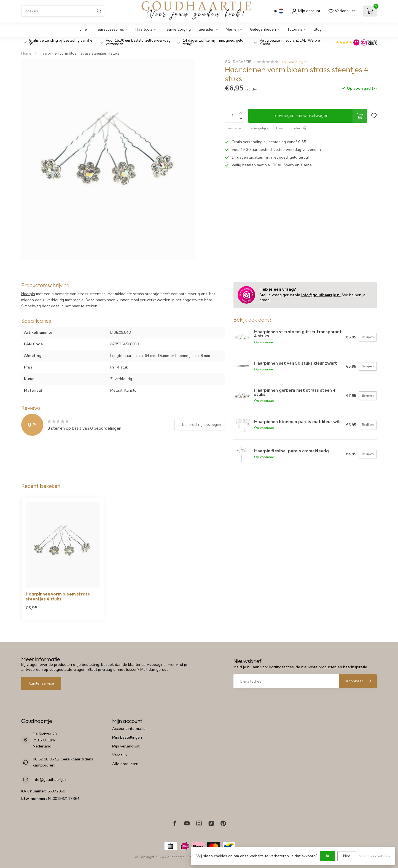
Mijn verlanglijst (126, 746)
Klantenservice (41, 683)
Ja (327, 856)
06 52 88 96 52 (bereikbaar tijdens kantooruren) (63, 762)
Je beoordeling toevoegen (200, 425)
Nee (347, 856)
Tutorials (295, 29)
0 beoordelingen (294, 62)
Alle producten (125, 764)
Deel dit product (291, 128)
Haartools (144, 29)
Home (82, 29)
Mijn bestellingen (127, 737)
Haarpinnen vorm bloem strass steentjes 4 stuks (80, 54)
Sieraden (207, 29)
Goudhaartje (238, 62)
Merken (232, 29)
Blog (318, 29)
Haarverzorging (177, 29)
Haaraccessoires (109, 29)
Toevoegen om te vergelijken (248, 128)
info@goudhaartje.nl (321, 295)
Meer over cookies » (374, 856)
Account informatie (129, 729)
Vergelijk (120, 755)
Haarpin (28, 294)
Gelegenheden (263, 29)
